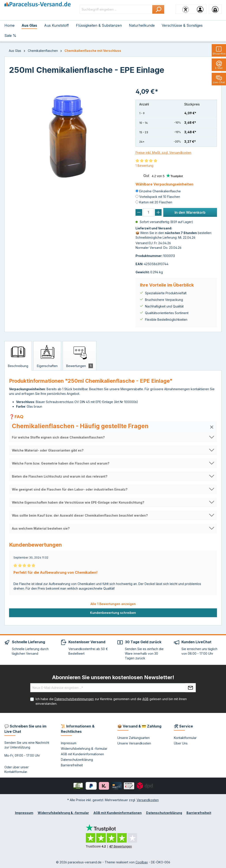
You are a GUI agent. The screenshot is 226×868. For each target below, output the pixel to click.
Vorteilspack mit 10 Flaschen (160, 197)
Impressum (69, 743)
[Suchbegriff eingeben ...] (116, 9)
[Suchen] (158, 9)
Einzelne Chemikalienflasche (160, 191)
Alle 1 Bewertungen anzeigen (113, 604)
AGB (145, 699)
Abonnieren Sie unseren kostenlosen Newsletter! (113, 677)
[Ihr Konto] (200, 9)
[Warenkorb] (215, 9)
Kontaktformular (16, 772)
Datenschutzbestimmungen (74, 699)
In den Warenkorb (190, 212)
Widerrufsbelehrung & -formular (84, 749)
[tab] (18, 356)
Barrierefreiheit (72, 765)
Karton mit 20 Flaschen (156, 202)
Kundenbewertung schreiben (113, 613)
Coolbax (142, 862)
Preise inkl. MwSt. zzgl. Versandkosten (163, 153)
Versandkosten (148, 800)
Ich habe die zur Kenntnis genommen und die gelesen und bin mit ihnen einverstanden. (111, 701)
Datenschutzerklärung (77, 760)
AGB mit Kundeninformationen (82, 754)
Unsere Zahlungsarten (134, 738)
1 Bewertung (144, 166)
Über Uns (181, 743)
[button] (113, 427)
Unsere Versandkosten (134, 743)
